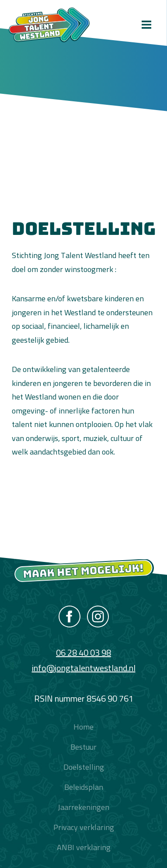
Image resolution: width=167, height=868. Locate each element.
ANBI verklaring (84, 847)
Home (83, 727)
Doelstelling (84, 767)
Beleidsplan (84, 787)
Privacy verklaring (84, 827)
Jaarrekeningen (83, 807)
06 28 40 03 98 (83, 653)
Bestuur (83, 747)
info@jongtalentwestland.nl (84, 668)
